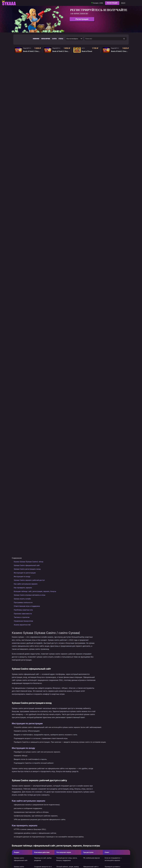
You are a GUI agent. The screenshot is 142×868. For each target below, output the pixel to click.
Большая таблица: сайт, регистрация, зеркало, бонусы (35, 591)
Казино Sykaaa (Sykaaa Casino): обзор (29, 562)
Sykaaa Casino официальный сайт (27, 565)
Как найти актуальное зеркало (26, 584)
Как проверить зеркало (23, 588)
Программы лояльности (23, 602)
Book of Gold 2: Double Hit (33, 51)
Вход (123, 3)
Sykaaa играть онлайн (22, 599)
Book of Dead (87, 51)
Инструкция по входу (22, 577)
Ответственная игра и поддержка (27, 606)
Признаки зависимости (23, 614)
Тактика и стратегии (22, 617)
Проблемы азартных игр (23, 610)
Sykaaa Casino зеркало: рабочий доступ (29, 580)
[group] (71, 19)
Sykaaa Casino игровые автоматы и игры (30, 595)
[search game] (124, 39)
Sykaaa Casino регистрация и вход (27, 569)
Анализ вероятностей (22, 625)
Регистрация (112, 3)
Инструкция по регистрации (25, 573)
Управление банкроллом (23, 621)
